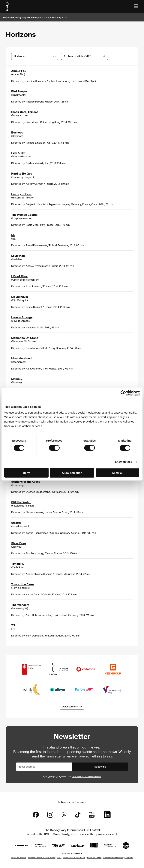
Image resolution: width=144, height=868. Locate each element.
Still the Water (21, 502)
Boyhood (17, 132)
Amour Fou (19, 71)
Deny (26, 473)
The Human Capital (24, 215)
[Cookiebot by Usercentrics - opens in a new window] (123, 393)
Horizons (19, 56)
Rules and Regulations (113, 858)
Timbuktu (18, 564)
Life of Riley (19, 276)
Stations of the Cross (26, 482)
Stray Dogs (19, 543)
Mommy (17, 379)
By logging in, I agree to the (72, 776)
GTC (59, 858)
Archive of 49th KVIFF (78, 56)
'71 (13, 625)
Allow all (118, 473)
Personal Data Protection (74, 858)
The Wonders (20, 605)
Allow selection (72, 473)
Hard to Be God (22, 173)
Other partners (70, 706)
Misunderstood (21, 358)
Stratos (16, 523)
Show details (124, 461)
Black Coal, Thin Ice (25, 112)
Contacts (129, 858)
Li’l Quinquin (20, 297)
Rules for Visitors (19, 858)
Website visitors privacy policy (41, 858)
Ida (13, 235)
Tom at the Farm (22, 584)
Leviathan (18, 256)
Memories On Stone (25, 338)
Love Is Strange (22, 317)
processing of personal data (86, 776)
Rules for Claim (94, 858)
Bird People (19, 91)
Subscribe (100, 767)
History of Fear (21, 194)
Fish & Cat (18, 153)
